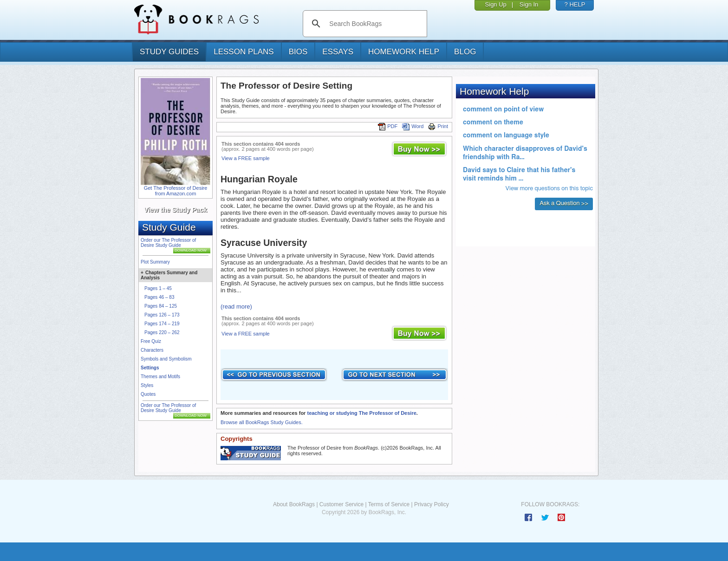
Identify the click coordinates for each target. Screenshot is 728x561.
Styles (147, 385)
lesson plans (244, 52)
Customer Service (341, 504)
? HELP (575, 4)
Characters (152, 350)
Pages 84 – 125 (161, 306)
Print (438, 126)
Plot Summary (155, 262)
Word (413, 126)
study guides (169, 52)
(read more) (236, 306)
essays (338, 52)
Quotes (148, 394)
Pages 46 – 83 (159, 297)
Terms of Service (389, 504)
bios (298, 52)
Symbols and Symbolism (166, 359)
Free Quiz (151, 341)
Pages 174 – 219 (162, 324)
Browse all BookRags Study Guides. (262, 422)
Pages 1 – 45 (158, 288)
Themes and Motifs (160, 377)
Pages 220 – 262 (162, 332)
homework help (404, 52)
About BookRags (294, 504)
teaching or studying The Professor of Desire (361, 413)
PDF (388, 126)
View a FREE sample (246, 158)
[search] (374, 24)
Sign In (529, 4)
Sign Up (496, 4)
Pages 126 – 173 (162, 315)
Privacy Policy (432, 504)
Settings (150, 368)
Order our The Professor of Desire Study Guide (168, 243)
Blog (465, 52)
